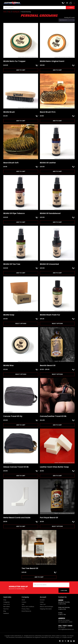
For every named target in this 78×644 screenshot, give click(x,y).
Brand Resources (26, 611)
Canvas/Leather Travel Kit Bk (53, 416)
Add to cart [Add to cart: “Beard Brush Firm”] (57, 121)
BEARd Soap (9, 315)
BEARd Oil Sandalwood (50, 213)
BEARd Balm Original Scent (52, 61)
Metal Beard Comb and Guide (17, 518)
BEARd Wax (8, 366)
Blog (5, 611)
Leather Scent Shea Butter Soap (54, 467)
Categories (6, 602)
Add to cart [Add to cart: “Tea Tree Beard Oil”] (39, 577)
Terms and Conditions (28, 607)
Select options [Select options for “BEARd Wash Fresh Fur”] (57, 324)
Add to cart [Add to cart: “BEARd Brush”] (21, 121)
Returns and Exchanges (47, 607)
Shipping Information (46, 609)
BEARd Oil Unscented (49, 264)
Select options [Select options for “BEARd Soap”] (21, 324)
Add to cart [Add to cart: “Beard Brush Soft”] (21, 171)
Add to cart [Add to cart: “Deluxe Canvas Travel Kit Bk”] (21, 476)
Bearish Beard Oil (48, 366)
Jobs (23, 605)
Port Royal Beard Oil (49, 518)
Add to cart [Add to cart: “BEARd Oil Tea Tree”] (21, 273)
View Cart (43, 605)
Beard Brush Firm (48, 112)
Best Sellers (7, 607)
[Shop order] (67, 20)
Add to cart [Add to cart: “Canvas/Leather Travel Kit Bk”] (57, 425)
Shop (9, 12)
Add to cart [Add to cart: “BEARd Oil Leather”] (57, 171)
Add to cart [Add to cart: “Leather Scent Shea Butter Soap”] (57, 476)
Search (71, 8)
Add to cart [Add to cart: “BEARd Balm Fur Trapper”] (21, 70)
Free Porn (6, 609)
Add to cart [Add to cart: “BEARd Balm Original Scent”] (57, 70)
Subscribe (64, 591)
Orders (42, 602)
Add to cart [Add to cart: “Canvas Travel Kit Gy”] (21, 425)
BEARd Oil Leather (48, 163)
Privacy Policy (26, 609)
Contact (24, 602)
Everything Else (16, 12)
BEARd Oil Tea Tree (12, 264)
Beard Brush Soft (11, 163)
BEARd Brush (9, 112)
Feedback (6, 614)
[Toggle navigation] (74, 3)
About (23, 600)
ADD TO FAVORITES (37, 65)
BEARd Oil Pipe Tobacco (14, 213)
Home (5, 12)
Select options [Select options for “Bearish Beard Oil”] (57, 374)
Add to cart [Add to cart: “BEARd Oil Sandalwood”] (57, 222)
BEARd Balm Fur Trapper (14, 61)
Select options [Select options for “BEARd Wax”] (21, 374)
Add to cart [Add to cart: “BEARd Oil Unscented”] (57, 273)
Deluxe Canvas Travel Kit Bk (16, 467)
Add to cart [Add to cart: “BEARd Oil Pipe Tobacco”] (21, 222)
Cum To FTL (7, 605)
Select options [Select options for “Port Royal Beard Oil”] (57, 527)
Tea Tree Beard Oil (30, 569)
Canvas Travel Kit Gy (13, 416)
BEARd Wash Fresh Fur (50, 315)
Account (42, 600)
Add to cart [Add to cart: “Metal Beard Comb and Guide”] (21, 527)
